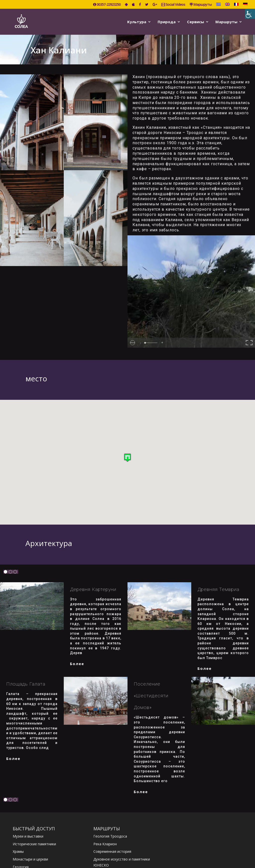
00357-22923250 (107, 5)
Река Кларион (105, 844)
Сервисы (195, 22)
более (77, 664)
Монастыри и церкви (30, 859)
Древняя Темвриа (218, 589)
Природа (167, 22)
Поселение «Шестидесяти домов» (151, 696)
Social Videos (173, 5)
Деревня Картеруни (93, 589)
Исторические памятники (34, 844)
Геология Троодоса (110, 836)
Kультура (137, 22)
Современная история (112, 851)
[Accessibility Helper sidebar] (250, 14)
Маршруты (201, 5)
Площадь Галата (26, 684)
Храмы (18, 851)
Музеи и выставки (28, 836)
